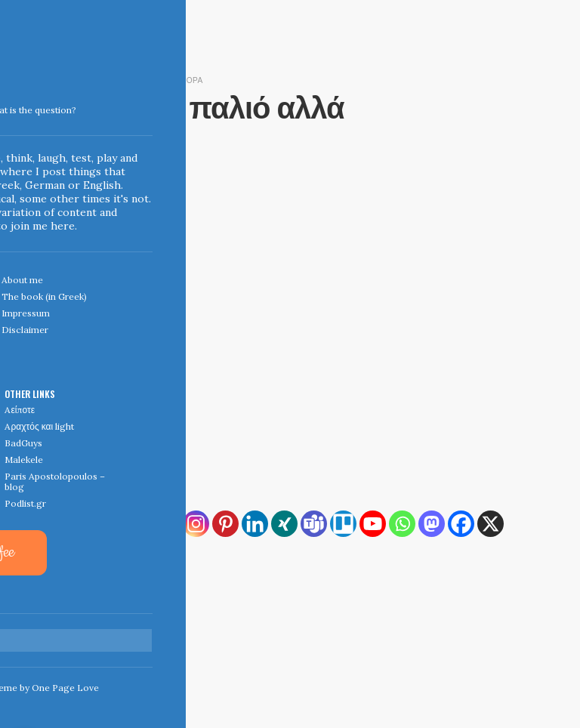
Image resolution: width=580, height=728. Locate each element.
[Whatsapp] (402, 524)
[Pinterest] (225, 524)
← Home (79, 629)
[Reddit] (78, 553)
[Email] (167, 524)
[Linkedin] (255, 524)
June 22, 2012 (89, 79)
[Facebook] (461, 524)
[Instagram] (196, 524)
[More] (137, 553)
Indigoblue (10, 106)
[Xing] (284, 524)
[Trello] (343, 524)
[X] (491, 524)
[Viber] (108, 553)
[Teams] (314, 524)
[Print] (137, 524)
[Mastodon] (432, 524)
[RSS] (78, 524)
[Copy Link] (108, 524)
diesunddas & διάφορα (170, 79)
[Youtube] (373, 524)
